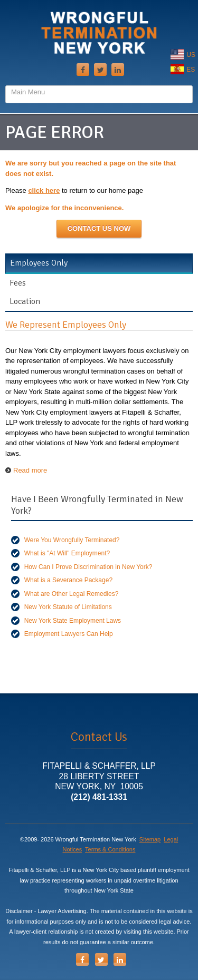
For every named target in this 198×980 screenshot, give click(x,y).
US (183, 55)
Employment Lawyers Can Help (69, 634)
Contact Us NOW (99, 228)
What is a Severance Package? (68, 580)
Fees (18, 283)
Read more (30, 470)
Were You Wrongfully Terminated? (72, 540)
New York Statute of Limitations (68, 607)
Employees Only (39, 263)
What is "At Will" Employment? (67, 553)
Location (25, 301)
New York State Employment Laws (73, 621)
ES (183, 70)
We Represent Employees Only (66, 325)
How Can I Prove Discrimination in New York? (88, 567)
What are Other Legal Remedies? (72, 594)
